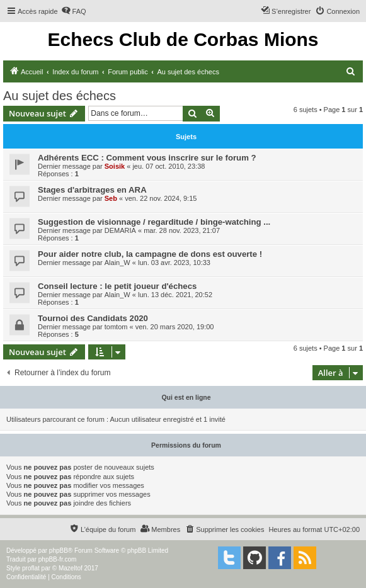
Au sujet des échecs (60, 96)
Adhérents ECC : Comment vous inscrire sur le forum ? (147, 158)
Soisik (115, 166)
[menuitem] (74, 11)
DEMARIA (120, 230)
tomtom (116, 327)
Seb (111, 198)
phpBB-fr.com (58, 559)
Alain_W (117, 263)
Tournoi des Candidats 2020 (93, 318)
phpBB (59, 551)
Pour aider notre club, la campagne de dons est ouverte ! (150, 254)
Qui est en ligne (186, 397)
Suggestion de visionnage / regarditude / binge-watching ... (154, 222)
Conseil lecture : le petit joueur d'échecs (117, 286)
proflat (31, 568)
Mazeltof (71, 568)
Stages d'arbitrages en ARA (92, 190)
